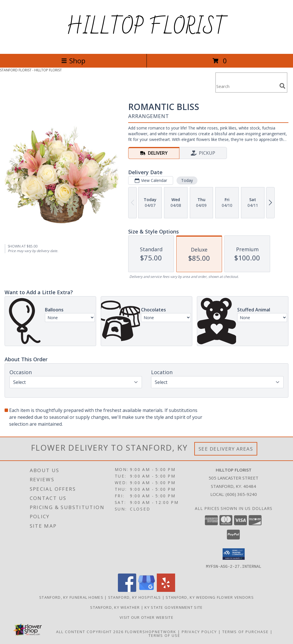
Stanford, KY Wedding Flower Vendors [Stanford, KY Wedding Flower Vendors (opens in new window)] (210, 597)
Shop (73, 61)
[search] (282, 86)
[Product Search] (246, 86)
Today (187, 180)
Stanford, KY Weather (115, 607)
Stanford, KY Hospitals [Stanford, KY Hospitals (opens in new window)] (135, 597)
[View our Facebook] (127, 590)
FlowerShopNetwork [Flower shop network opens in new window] (151, 631)
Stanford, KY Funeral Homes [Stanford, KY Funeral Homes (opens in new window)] (71, 597)
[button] (234, 554)
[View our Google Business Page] (146, 590)
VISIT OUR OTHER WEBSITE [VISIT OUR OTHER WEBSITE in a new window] (146, 617)
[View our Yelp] (166, 590)
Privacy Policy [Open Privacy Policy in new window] (199, 631)
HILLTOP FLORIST (146, 27)
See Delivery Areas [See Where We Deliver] (226, 449)
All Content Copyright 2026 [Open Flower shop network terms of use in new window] (90, 631)
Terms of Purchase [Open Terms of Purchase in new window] (246, 631)
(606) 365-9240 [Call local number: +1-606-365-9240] (241, 494)
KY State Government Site (174, 607)
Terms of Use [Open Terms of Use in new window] (164, 635)
